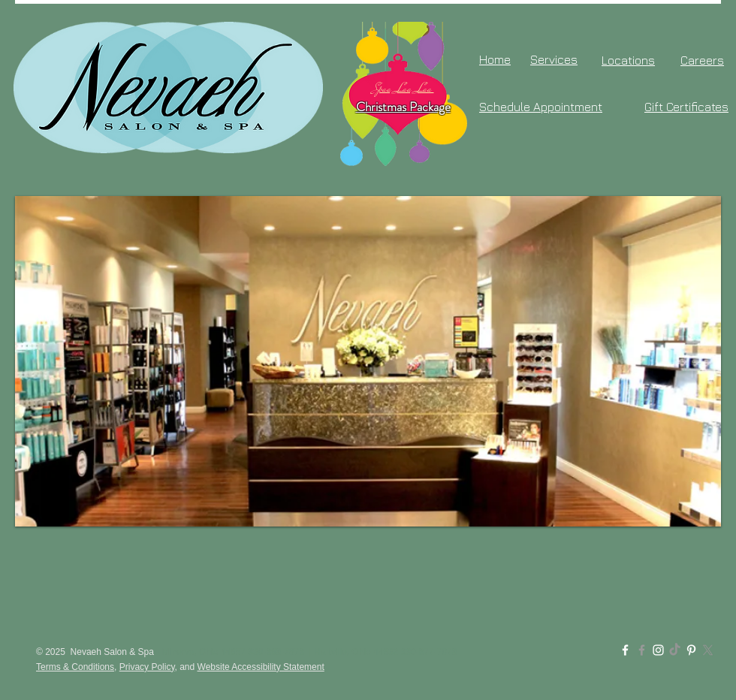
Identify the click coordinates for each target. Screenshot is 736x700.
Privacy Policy (147, 667)
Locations (628, 60)
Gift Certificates (686, 107)
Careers (702, 60)
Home (495, 59)
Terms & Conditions (75, 667)
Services (554, 59)
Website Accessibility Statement (261, 667)
